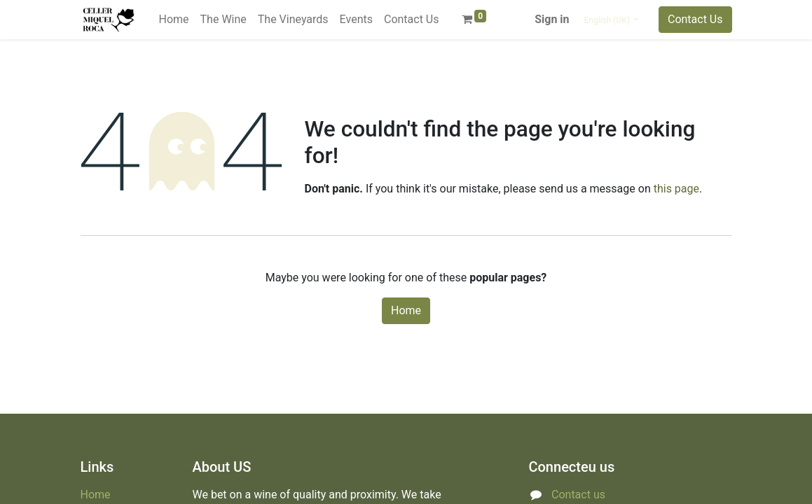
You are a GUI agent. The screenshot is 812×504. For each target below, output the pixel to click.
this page (676, 189)
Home (406, 310)
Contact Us (695, 19)
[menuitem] (174, 20)
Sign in (552, 19)
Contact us (578, 495)
